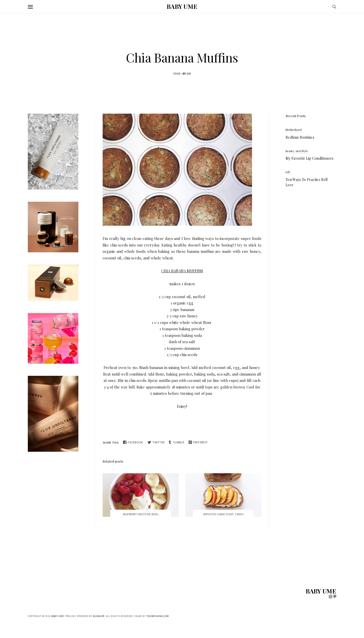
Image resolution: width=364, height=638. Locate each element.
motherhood (294, 130)
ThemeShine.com (158, 616)
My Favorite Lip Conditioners (310, 158)
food (177, 74)
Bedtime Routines (300, 137)
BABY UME (182, 6)
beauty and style (297, 151)
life (288, 172)
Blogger (99, 616)
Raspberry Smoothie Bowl (141, 514)
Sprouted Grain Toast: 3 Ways (223, 514)
